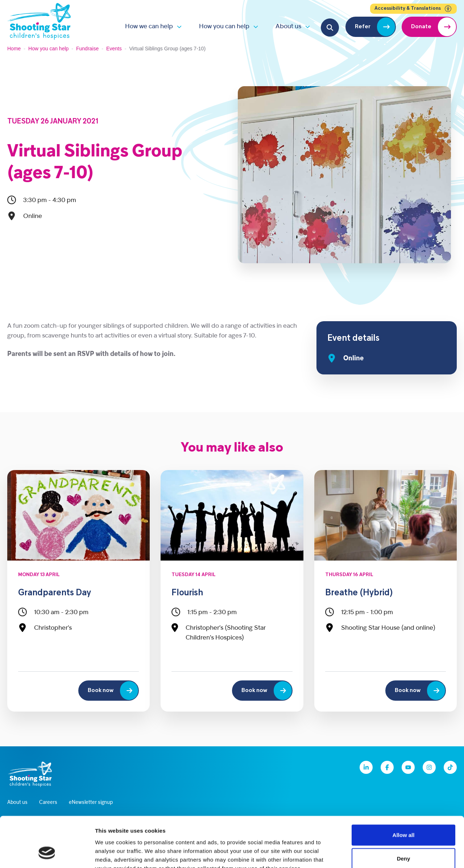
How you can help (224, 27)
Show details (380, 854)
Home (14, 49)
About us (288, 27)
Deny (404, 815)
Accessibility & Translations (413, 9)
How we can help (149, 27)
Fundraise (87, 49)
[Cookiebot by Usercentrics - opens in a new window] (47, 854)
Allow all (404, 791)
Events (114, 49)
